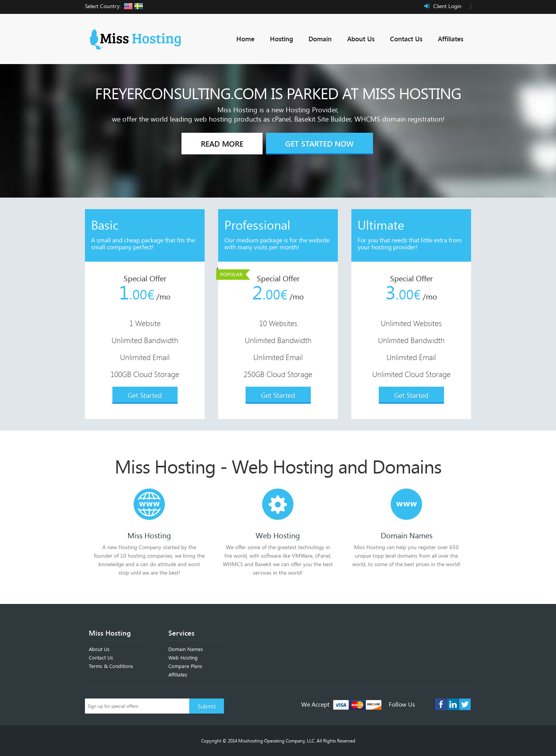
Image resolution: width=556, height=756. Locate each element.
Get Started (145, 395)
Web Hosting (183, 658)
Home (245, 39)
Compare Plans (185, 666)
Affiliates (451, 39)
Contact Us (406, 39)
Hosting (281, 39)
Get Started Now (320, 144)
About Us (361, 39)
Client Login (447, 6)
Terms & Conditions (111, 666)
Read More (222, 144)
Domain (320, 39)
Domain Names (186, 649)
